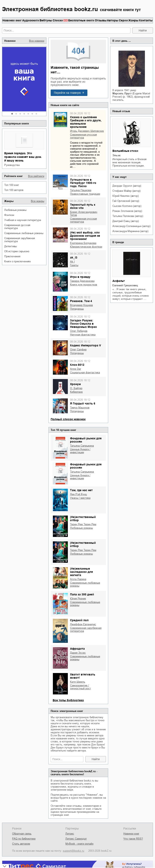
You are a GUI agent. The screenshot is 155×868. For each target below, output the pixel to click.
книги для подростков (84, 285)
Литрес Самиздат (76, 839)
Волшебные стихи (125, 151)
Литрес (70, 834)
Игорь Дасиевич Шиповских (87, 131)
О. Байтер (76, 388)
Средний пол (79, 620)
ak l (72, 262)
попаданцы (77, 309)
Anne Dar (75, 369)
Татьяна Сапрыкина (82, 446)
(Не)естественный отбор (83, 519)
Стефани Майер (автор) (126, 191)
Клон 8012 (77, 365)
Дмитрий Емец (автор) (126, 221)
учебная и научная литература (23, 220)
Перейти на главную (67, 93)
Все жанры (38, 201)
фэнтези (9, 215)
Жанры (133, 20)
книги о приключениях (18, 261)
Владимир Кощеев (81, 305)
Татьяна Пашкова (81, 190)
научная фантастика (83, 335)
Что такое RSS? (133, 839)
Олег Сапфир (78, 350)
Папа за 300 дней (82, 594)
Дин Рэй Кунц (78, 494)
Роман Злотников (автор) (127, 211)
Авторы (113, 20)
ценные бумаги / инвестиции (80, 451)
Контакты (146, 20)
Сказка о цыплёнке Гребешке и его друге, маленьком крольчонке (86, 122)
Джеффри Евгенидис (83, 624)
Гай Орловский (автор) (126, 201)
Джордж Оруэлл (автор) (127, 186)
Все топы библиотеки (68, 700)
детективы (10, 246)
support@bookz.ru (73, 851)
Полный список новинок (68, 419)
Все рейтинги (36, 176)
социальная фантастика (85, 373)
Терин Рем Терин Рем (83, 524)
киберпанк (76, 392)
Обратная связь (22, 834)
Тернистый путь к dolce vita (83, 206)
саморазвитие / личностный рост (80, 687)
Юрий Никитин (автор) (125, 196)
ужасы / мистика (80, 498)
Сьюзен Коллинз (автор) (127, 206)
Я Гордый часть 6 (83, 403)
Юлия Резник (78, 599)
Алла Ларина (78, 579)
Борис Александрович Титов (84, 214)
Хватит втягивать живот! (83, 676)
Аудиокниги (31, 20)
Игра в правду (80, 277)
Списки (58, 20)
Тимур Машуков (80, 408)
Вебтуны (46, 20)
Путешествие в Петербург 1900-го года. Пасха (83, 183)
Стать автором (21, 844)
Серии (123, 20)
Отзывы (101, 20)
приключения (12, 256)
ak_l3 (74, 257)
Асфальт (119, 281)
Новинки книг (12, 20)
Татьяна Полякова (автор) (128, 216)
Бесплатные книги (81, 20)
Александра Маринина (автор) (130, 231)
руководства (12, 165)
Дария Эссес (78, 653)
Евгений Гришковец (125, 285)
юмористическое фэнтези (86, 247)
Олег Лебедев (79, 331)
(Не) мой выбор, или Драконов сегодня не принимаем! (85, 236)
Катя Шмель (78, 682)
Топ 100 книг (12, 185)
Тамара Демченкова (82, 281)
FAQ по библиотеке (24, 839)
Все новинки (37, 41)
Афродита (77, 649)
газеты (74, 265)
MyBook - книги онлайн (79, 844)
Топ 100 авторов (14, 190)
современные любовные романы (24, 233)
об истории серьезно (17, 251)
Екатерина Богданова (83, 243)
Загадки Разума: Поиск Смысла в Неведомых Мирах (83, 324)
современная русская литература (17, 227)
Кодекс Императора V (85, 345)
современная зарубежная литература (20, 240)
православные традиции (85, 194)
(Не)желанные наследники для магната (81, 572)
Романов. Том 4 (81, 301)
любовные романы (15, 210)
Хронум (75, 384)
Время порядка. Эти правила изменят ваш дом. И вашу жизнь (23, 157)
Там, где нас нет (81, 490)
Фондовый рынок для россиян (86, 440)
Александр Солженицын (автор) (131, 226)
